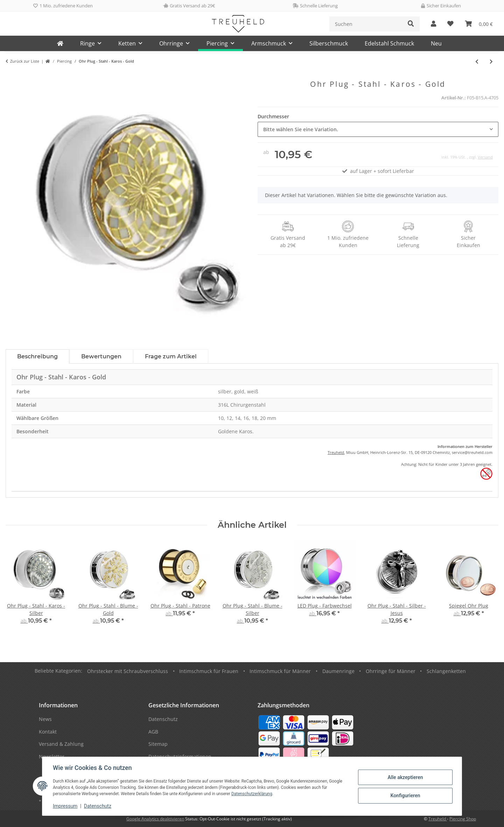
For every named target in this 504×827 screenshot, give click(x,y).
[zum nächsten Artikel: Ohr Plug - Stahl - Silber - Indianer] (491, 61)
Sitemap (158, 744)
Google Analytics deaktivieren (155, 819)
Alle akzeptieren (404, 777)
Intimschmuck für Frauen (209, 671)
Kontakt (48, 732)
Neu (436, 43)
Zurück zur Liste (25, 61)
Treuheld (336, 452)
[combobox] (378, 129)
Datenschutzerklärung (253, 794)
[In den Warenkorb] (11, 76)
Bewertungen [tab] (101, 356)
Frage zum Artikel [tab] (171, 356)
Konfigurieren (404, 796)
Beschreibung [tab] (37, 356)
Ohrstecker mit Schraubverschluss (128, 671)
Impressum (66, 806)
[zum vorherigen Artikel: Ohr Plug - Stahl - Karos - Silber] (477, 61)
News (45, 719)
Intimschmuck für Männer (280, 671)
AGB (153, 732)
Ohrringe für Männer (391, 671)
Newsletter (52, 756)
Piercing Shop (463, 819)
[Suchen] (366, 24)
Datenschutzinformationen (180, 756)
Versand (485, 157)
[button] (433, 24)
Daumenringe (338, 671)
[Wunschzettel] (450, 24)
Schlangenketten (446, 671)
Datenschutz (98, 806)
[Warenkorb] (479, 24)
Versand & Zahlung (61, 744)
